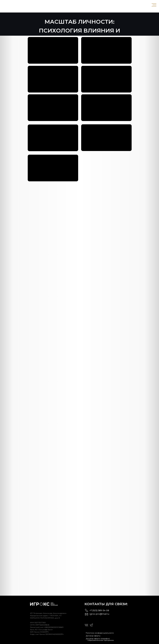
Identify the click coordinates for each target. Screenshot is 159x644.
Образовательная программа (101, 640)
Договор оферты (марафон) (98, 639)
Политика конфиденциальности (100, 633)
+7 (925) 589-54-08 (99, 610)
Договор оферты (93, 636)
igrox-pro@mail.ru (99, 614)
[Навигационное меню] (154, 5)
